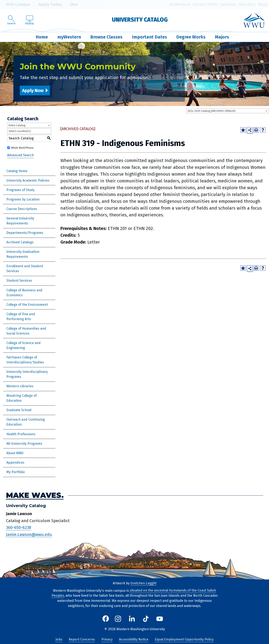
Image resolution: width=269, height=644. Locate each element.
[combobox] (227, 111)
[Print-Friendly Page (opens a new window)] (256, 130)
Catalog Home (17, 171)
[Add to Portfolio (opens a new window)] (243, 130)
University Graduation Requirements (23, 254)
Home (42, 37)
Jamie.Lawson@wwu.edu (29, 534)
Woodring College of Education (22, 398)
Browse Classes (106, 37)
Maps (263, 4)
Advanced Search (21, 155)
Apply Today (47, 5)
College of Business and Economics (24, 293)
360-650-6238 (19, 528)
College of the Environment (27, 305)
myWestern (180, 4)
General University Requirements (20, 221)
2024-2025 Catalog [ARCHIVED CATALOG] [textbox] (211, 111)
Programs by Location (23, 199)
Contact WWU (205, 4)
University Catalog (140, 20)
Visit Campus (15, 5)
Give (71, 5)
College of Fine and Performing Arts (21, 317)
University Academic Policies (28, 180)
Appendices (15, 463)
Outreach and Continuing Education (26, 422)
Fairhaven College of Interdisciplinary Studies (25, 360)
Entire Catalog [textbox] (17, 125)
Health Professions (21, 434)
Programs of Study (21, 190)
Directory (247, 4)
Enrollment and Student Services (25, 269)
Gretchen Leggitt (143, 583)
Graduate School (19, 410)
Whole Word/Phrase (22, 148)
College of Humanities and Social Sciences (26, 331)
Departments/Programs (25, 233)
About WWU (15, 453)
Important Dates (149, 37)
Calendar (228, 4)
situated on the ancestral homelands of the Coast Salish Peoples (134, 593)
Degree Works (191, 37)
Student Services (19, 281)
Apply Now (33, 90)
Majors (222, 37)
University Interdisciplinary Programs (27, 374)
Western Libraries (20, 386)
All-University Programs (24, 444)
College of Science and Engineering (23, 345)
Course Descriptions (22, 209)
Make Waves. (35, 495)
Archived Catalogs (20, 242)
